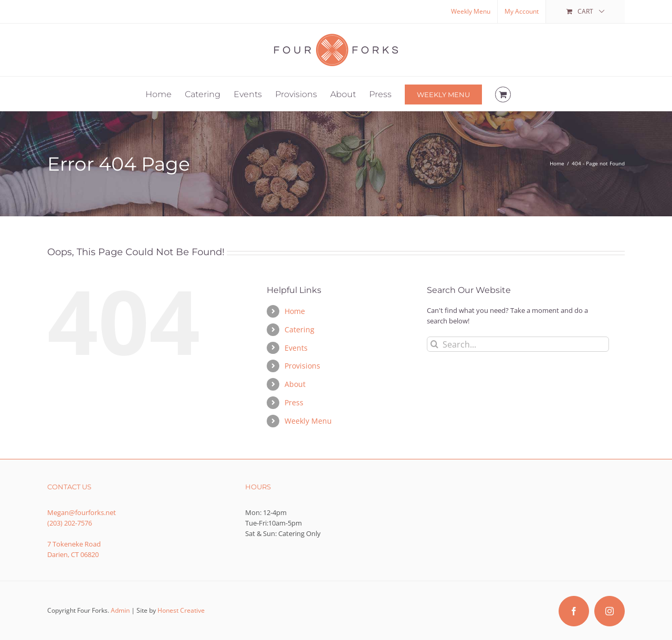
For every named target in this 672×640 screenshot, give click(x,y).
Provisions (302, 366)
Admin (120, 610)
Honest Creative (181, 610)
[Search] (434, 344)
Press (294, 402)
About (295, 384)
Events (296, 348)
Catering (300, 329)
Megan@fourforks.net (82, 512)
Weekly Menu (308, 421)
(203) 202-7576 (70, 523)
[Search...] (518, 344)
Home (295, 311)
